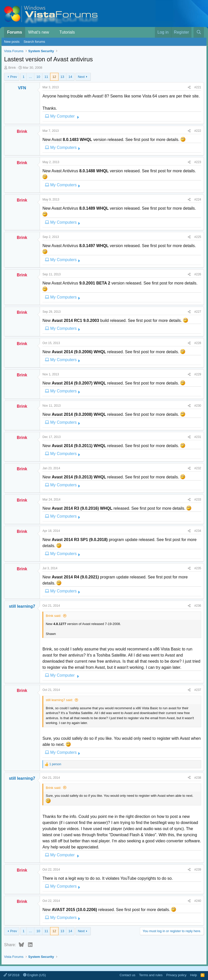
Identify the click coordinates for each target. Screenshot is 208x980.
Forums (15, 32)
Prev (14, 77)
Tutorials (67, 32)
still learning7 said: (59, 700)
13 (62, 77)
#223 (198, 162)
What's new (39, 32)
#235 (198, 568)
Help (194, 975)
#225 (198, 237)
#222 (198, 131)
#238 (198, 778)
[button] (53, 32)
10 (38, 77)
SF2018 (11, 975)
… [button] (30, 77)
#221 (198, 87)
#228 (198, 343)
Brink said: (54, 616)
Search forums (34, 42)
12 (54, 77)
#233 (198, 500)
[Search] (199, 32)
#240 (198, 901)
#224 (198, 200)
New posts (12, 42)
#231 (198, 437)
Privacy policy (176, 975)
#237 (198, 690)
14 (70, 77)
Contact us (127, 975)
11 (46, 77)
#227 (198, 312)
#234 (198, 531)
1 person (55, 764)
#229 (198, 374)
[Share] (189, 87)
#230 (198, 406)
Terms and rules (151, 975)
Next (81, 77)
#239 (198, 870)
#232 (198, 468)
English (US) (35, 975)
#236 (198, 606)
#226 (198, 274)
